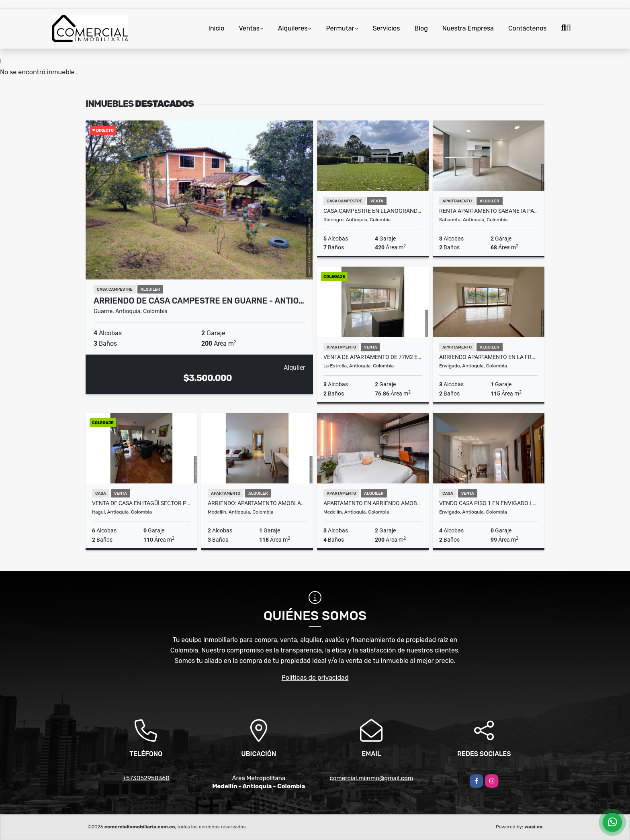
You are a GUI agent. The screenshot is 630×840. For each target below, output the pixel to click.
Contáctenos (528, 28)
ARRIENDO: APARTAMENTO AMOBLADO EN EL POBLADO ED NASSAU (257, 503)
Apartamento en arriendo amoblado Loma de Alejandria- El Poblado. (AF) (373, 503)
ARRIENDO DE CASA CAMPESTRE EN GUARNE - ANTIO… (199, 301)
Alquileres (293, 28)
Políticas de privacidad (315, 678)
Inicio (217, 28)
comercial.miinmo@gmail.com (371, 778)
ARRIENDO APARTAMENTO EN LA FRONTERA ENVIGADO (489, 357)
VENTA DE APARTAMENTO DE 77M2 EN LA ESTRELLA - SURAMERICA (373, 357)
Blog (421, 28)
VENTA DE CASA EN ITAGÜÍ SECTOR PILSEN (141, 503)
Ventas (249, 28)
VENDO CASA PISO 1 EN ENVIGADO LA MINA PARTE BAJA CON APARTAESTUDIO (489, 503)
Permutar (340, 28)
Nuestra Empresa (468, 28)
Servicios (387, 28)
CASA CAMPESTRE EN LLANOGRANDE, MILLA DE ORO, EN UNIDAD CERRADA (373, 211)
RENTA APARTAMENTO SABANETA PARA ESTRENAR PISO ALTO (489, 211)
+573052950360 (146, 778)
